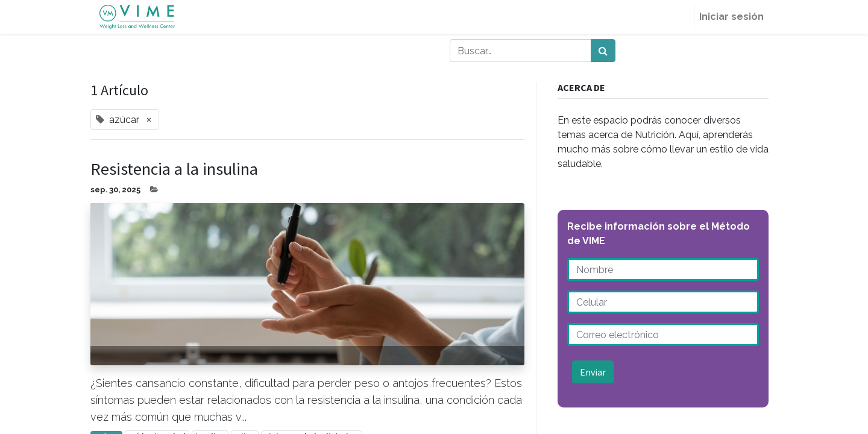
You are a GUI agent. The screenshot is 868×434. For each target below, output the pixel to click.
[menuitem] (679, 17)
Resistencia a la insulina (174, 169)
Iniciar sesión (731, 17)
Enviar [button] (593, 372)
